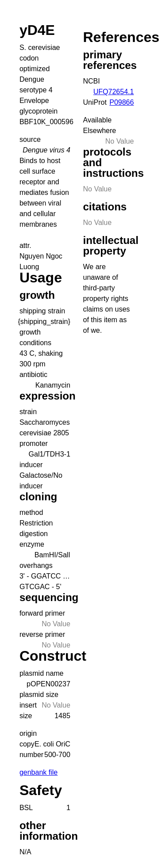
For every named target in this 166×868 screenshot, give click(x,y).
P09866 (122, 102)
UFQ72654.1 (114, 92)
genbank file (39, 772)
